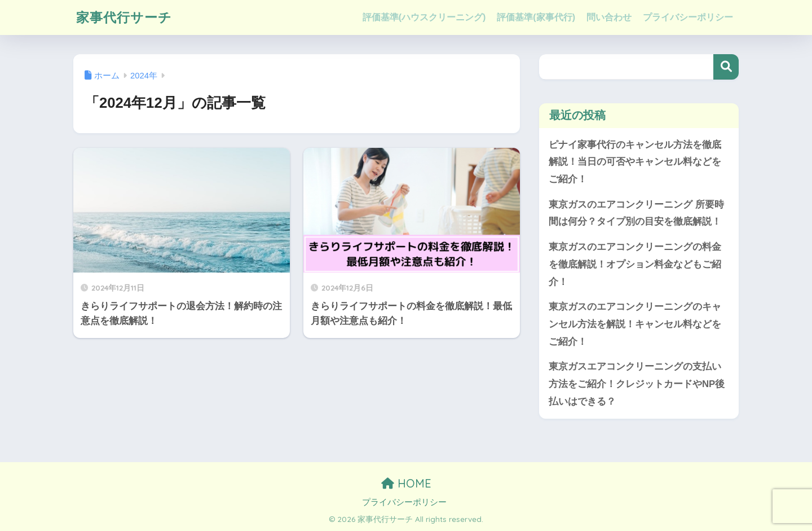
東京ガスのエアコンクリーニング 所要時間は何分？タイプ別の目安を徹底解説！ (636, 213)
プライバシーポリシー (688, 17)
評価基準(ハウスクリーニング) (424, 17)
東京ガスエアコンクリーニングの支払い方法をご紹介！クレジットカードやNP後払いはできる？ (637, 384)
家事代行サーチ (124, 17)
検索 (726, 67)
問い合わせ (609, 17)
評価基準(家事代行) (536, 17)
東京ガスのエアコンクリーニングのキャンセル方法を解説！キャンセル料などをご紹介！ (635, 324)
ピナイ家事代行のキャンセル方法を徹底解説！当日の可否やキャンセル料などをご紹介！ (635, 162)
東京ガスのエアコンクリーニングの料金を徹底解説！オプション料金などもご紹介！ (635, 264)
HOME (406, 483)
